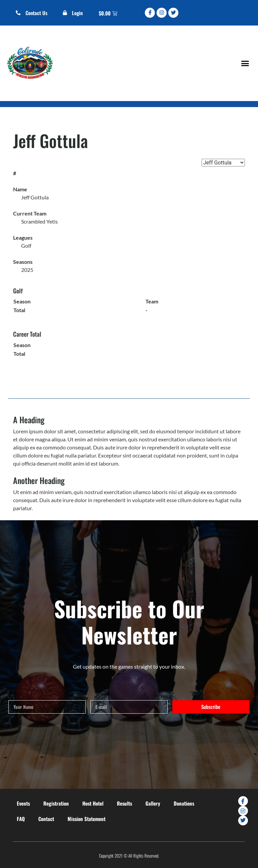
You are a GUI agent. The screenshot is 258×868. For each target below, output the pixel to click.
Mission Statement (87, 819)
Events (23, 803)
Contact (46, 819)
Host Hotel (93, 803)
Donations (184, 803)
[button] (245, 63)
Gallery (153, 803)
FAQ (21, 819)
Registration (56, 803)
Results (124, 803)
